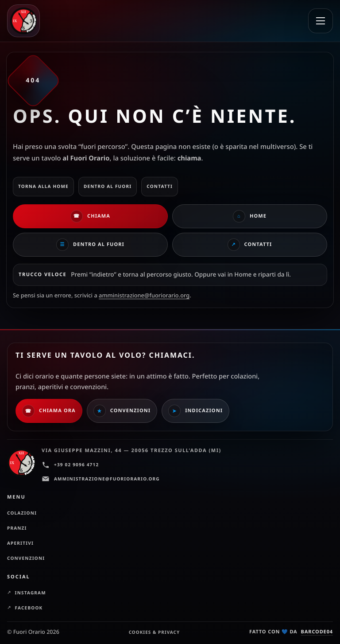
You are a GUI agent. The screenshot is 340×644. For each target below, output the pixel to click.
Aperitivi (20, 543)
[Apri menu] (321, 21)
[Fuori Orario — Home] (27, 21)
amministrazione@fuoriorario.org (144, 295)
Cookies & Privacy (155, 632)
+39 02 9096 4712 (70, 465)
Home (250, 216)
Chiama (90, 216)
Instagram (31, 593)
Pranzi (17, 528)
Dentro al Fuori (90, 245)
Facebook (29, 608)
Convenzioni (122, 411)
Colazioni (22, 513)
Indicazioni (195, 411)
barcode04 (317, 632)
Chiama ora (49, 411)
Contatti (250, 245)
